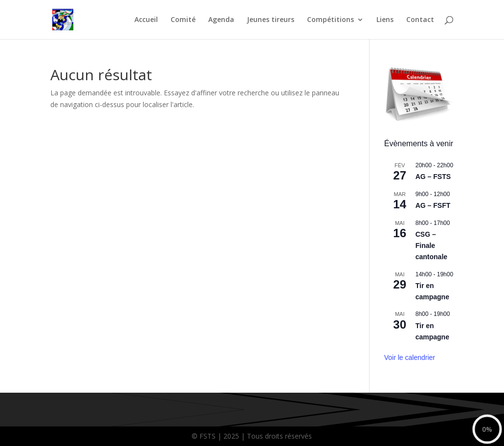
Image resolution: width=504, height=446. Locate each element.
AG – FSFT (433, 205)
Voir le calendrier (410, 357)
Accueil (146, 20)
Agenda (221, 20)
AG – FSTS (433, 177)
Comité (183, 20)
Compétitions (330, 20)
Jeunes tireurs (271, 20)
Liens (385, 20)
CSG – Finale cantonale (431, 245)
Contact (420, 20)
